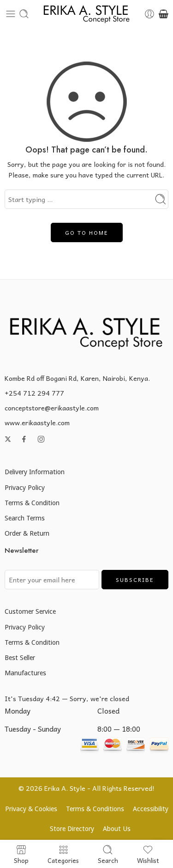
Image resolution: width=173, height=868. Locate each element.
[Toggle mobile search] (24, 14)
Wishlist (148, 854)
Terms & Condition (32, 503)
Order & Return (27, 533)
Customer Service (30, 611)
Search (108, 854)
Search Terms (25, 518)
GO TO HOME (87, 232)
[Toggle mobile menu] (11, 14)
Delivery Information (35, 472)
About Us (117, 828)
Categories (63, 854)
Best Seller (20, 657)
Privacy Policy (25, 487)
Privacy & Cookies (31, 809)
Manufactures (25, 673)
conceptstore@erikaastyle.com (52, 408)
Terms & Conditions (95, 809)
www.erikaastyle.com (37, 422)
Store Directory (72, 828)
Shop (21, 854)
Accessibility (151, 809)
